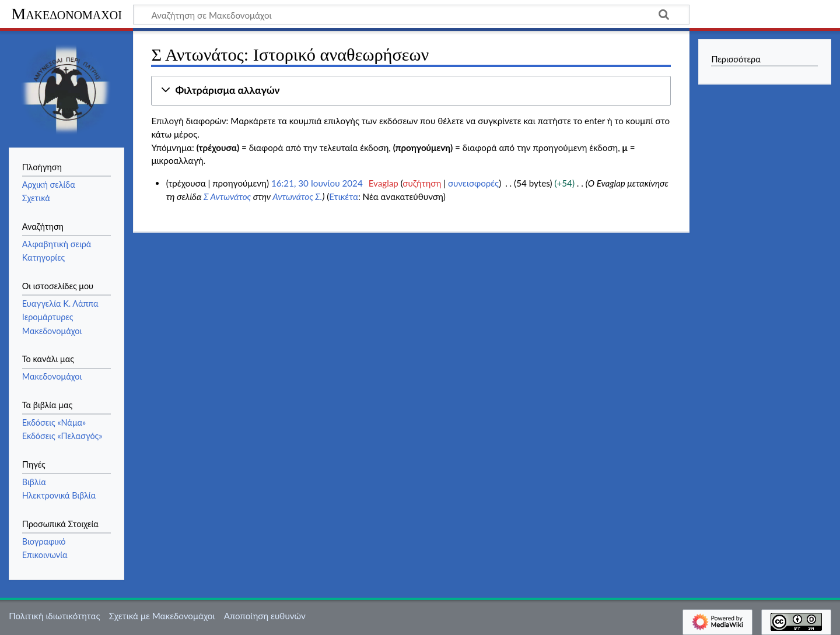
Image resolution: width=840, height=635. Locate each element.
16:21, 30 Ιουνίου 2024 (317, 183)
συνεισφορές (473, 183)
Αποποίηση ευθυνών (265, 616)
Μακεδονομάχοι (66, 14)
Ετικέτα (344, 197)
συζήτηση (422, 183)
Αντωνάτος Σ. (297, 197)
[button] (411, 91)
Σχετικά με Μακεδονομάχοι (162, 616)
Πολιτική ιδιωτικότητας (54, 616)
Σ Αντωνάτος (227, 197)
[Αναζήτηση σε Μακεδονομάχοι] (411, 15)
